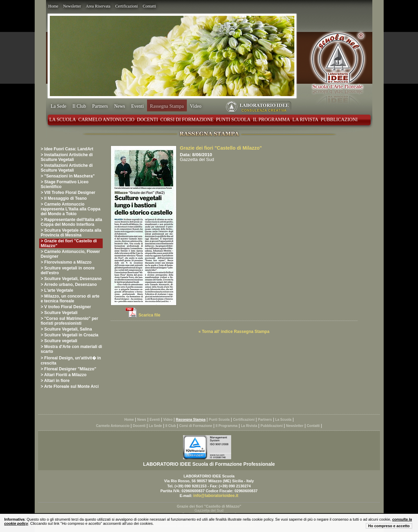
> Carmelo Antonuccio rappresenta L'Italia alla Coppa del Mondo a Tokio (71, 209)
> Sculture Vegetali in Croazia (70, 335)
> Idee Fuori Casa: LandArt (67, 149)
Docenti (147, 120)
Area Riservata (98, 6)
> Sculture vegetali (59, 341)
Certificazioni (126, 6)
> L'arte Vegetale (57, 290)
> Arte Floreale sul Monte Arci (70, 386)
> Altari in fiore (55, 381)
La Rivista (305, 120)
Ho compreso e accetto (389, 526)
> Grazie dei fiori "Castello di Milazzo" (69, 243)
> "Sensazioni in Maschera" (68, 176)
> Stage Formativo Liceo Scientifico (65, 184)
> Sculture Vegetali (59, 313)
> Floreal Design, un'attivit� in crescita (71, 361)
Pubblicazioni (339, 120)
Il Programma (271, 120)
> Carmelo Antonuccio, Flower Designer (71, 254)
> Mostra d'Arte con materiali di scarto (72, 349)
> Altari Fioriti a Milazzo (64, 375)
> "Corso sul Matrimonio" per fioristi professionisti (70, 321)
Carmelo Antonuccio (106, 120)
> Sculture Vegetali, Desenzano (71, 279)
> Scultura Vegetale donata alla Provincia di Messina (71, 233)
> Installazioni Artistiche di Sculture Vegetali (67, 157)
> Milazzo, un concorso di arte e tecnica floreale (70, 299)
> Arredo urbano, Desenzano (69, 285)
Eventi (138, 106)
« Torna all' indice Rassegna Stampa (234, 332)
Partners (100, 106)
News (120, 106)
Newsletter (72, 6)
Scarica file (149, 315)
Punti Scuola (233, 120)
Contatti (149, 6)
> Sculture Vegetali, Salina (66, 329)
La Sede (59, 106)
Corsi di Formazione (187, 120)
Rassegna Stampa (167, 106)
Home (53, 6)
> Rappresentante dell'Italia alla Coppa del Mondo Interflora (72, 222)
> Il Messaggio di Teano (64, 198)
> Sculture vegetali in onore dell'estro (68, 270)
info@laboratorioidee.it (216, 496)
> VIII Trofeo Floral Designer (68, 193)
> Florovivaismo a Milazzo (66, 262)
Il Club (79, 106)
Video (196, 106)
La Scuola (63, 120)
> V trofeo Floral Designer (66, 307)
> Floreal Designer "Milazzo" (69, 369)
